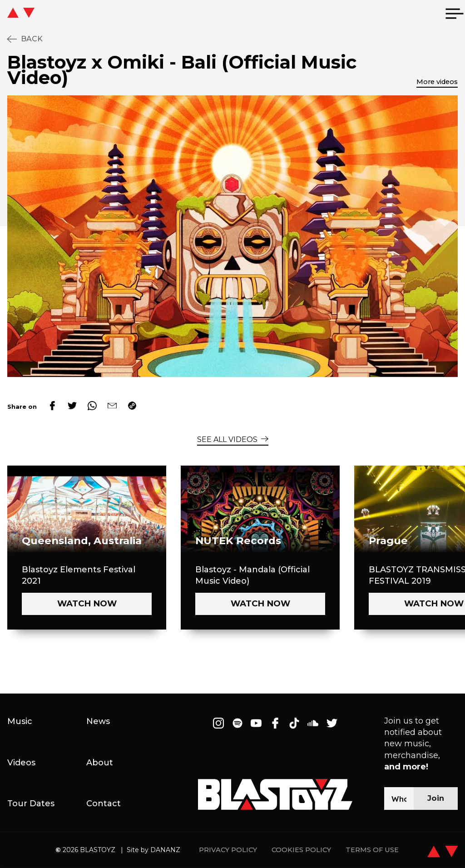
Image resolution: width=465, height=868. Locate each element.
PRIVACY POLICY (228, 850)
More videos (437, 82)
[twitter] (72, 407)
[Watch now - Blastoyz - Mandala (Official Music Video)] (260, 604)
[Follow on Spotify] (237, 723)
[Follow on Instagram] (218, 723)
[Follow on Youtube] (257, 723)
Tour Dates (31, 804)
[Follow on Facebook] (275, 723)
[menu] (455, 14)
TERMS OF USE (372, 850)
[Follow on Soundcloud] (313, 723)
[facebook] (52, 407)
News (98, 721)
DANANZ (165, 850)
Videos (21, 763)
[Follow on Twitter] (332, 723)
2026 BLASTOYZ (85, 850)
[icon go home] (39, 14)
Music (20, 721)
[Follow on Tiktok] (294, 723)
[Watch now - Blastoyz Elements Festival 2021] (87, 604)
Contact (104, 804)
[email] (112, 407)
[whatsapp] (92, 407)
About (100, 763)
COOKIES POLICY (301, 850)
